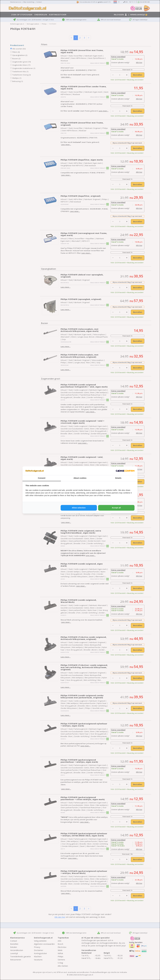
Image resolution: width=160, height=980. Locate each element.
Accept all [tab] (116, 508)
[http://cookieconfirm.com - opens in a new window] (125, 471)
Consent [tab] (42, 478)
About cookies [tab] (80, 478)
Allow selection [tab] (79, 508)
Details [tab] (118, 478)
